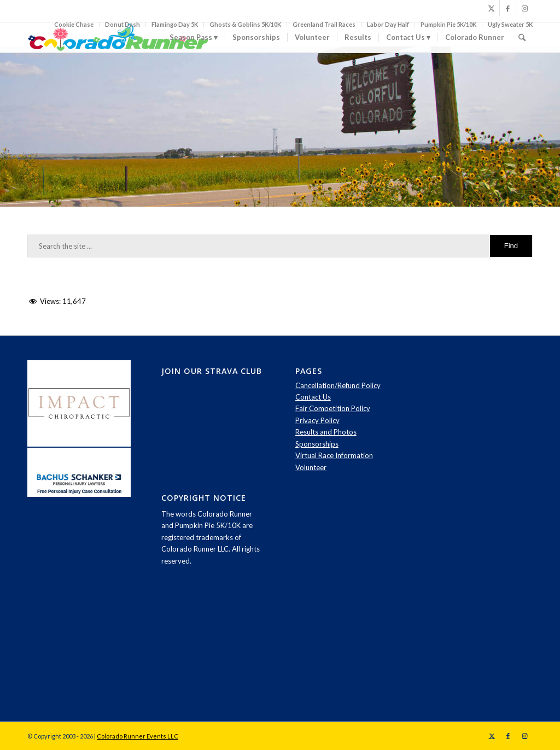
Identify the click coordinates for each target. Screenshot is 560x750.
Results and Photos (326, 432)
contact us (153, 183)
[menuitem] (74, 25)
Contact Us (313, 397)
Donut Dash (122, 24)
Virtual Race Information (334, 455)
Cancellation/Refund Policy (338, 385)
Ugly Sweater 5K (510, 24)
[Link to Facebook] (508, 8)
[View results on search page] (511, 246)
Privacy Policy (317, 420)
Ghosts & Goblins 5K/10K (245, 24)
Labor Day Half (388, 24)
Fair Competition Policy (333, 408)
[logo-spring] (120, 37)
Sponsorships (317, 444)
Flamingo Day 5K (175, 24)
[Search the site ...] (280, 246)
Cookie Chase (74, 24)
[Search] (522, 37)
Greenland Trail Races (324, 24)
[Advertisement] (495, 524)
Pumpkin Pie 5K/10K (448, 24)
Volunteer (311, 467)
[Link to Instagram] (524, 8)
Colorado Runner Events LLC (138, 736)
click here (412, 169)
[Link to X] (491, 8)
